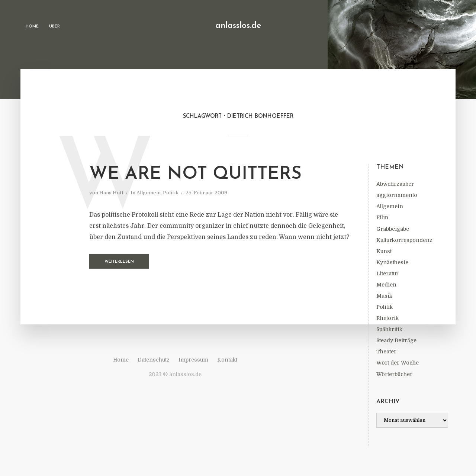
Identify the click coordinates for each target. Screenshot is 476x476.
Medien (386, 285)
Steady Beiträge (396, 340)
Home (32, 27)
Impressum (193, 360)
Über (54, 27)
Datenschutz (154, 360)
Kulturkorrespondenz (404, 240)
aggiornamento (397, 195)
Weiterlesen (119, 262)
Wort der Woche (398, 363)
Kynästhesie (392, 262)
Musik (384, 296)
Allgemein (390, 206)
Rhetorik (387, 318)
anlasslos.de (238, 26)
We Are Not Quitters (195, 174)
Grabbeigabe (393, 229)
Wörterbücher (394, 374)
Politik (385, 307)
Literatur (387, 273)
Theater (386, 352)
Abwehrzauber (395, 184)
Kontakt (227, 360)
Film (382, 217)
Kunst (384, 251)
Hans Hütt (111, 193)
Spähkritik (389, 329)
